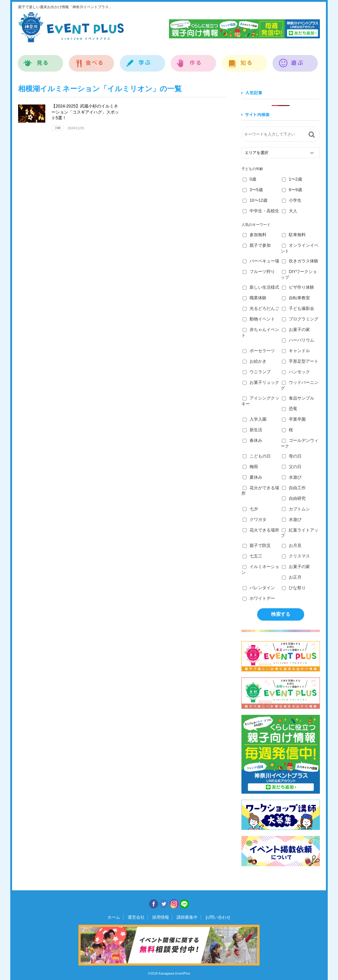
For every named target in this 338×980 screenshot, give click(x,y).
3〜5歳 (253, 190)
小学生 (292, 200)
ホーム (114, 917)
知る (245, 60)
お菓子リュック (261, 382)
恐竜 (290, 409)
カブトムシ (296, 509)
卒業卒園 (294, 419)
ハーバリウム (298, 340)
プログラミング (300, 319)
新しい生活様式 (261, 287)
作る (194, 60)
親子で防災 (257, 545)
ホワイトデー (259, 598)
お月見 (292, 545)
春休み (252, 440)
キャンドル (296, 351)
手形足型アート (300, 361)
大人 (290, 211)
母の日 (292, 456)
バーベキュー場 (261, 261)
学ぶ (143, 60)
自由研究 (294, 498)
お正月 (292, 577)
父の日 (292, 467)
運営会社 (136, 917)
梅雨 (250, 467)
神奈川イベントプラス (71, 27)
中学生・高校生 (261, 211)
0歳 (249, 179)
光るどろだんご (261, 308)
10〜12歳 (255, 200)
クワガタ (255, 519)
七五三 (252, 556)
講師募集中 (187, 917)
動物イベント (259, 319)
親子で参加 (257, 245)
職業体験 (255, 298)
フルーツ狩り (259, 272)
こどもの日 (257, 456)
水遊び (292, 477)
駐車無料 (294, 235)
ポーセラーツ (259, 351)
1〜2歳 (292, 179)
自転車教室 (296, 298)
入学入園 (255, 419)
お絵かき (255, 361)
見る (41, 60)
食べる (92, 60)
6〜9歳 (292, 190)
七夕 (250, 509)
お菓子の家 (296, 329)
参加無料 (255, 235)
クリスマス (296, 556)
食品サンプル (298, 398)
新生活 (252, 430)
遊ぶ (295, 60)
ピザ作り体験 (298, 287)
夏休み (252, 477)
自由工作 (294, 488)
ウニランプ (257, 372)
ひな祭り (294, 588)
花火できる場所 (261, 530)
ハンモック (296, 372)
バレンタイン (259, 588)
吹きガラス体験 (300, 261)
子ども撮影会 (298, 308)
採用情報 (161, 917)
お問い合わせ (218, 917)
